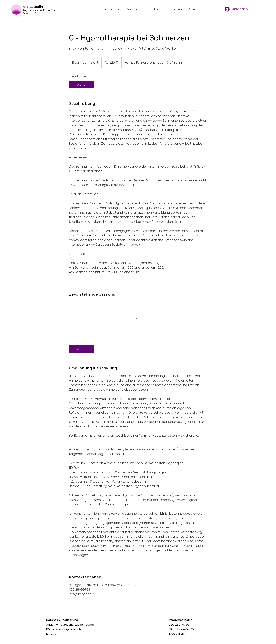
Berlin (38, 7)
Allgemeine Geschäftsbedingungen (71, 624)
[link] (82, 85)
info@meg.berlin (181, 620)
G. (31, 7)
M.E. (26, 7)
